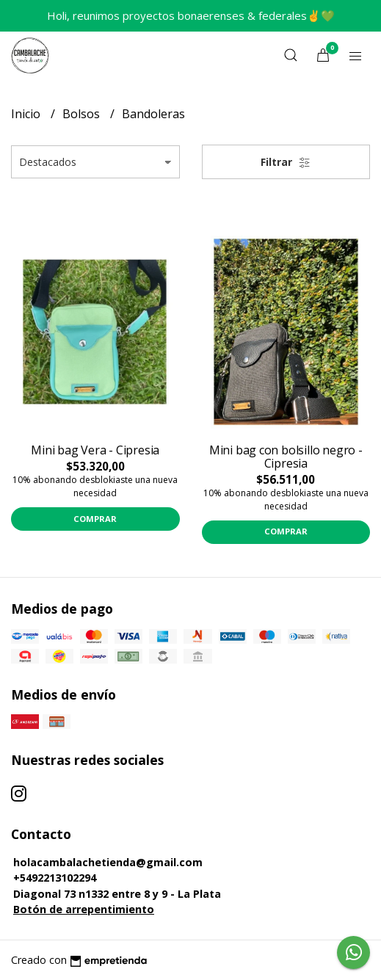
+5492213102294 (55, 878)
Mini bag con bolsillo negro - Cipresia (286, 457)
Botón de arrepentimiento (84, 909)
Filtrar (286, 162)
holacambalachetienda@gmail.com (108, 862)
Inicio (27, 114)
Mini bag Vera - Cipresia (95, 450)
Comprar (95, 519)
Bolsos (83, 114)
